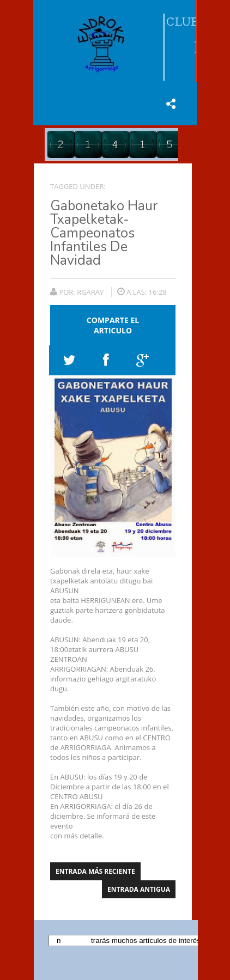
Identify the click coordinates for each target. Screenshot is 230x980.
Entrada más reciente (95, 871)
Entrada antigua (139, 889)
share (171, 104)
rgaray (91, 292)
